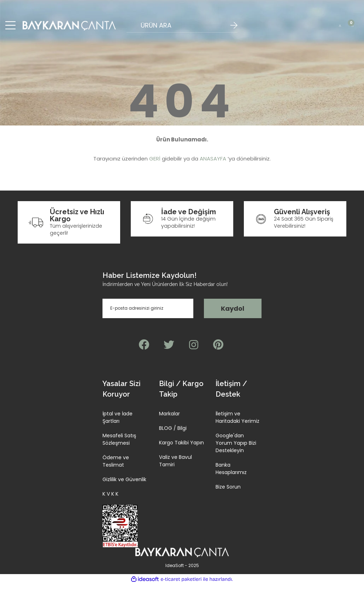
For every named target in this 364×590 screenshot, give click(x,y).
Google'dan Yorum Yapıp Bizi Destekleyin (236, 449)
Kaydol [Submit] (233, 314)
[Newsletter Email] (148, 314)
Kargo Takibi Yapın (181, 448)
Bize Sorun (228, 492)
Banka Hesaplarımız (231, 474)
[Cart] (353, 28)
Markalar (169, 419)
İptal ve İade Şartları (118, 423)
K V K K (110, 500)
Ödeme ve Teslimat (116, 467)
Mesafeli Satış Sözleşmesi (119, 445)
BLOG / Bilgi (173, 434)
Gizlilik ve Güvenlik (124, 485)
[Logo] (69, 28)
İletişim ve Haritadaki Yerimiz (237, 423)
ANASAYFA (213, 165)
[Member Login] (340, 28)
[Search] (182, 28)
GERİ (155, 165)
